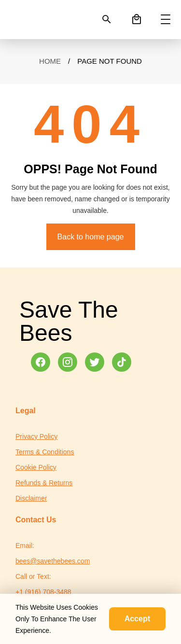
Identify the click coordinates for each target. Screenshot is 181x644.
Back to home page (91, 237)
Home (50, 61)
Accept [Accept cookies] (137, 619)
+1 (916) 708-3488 (43, 592)
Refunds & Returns (44, 483)
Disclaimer (31, 498)
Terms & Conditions (45, 452)
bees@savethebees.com (53, 561)
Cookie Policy (36, 467)
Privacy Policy (36, 436)
